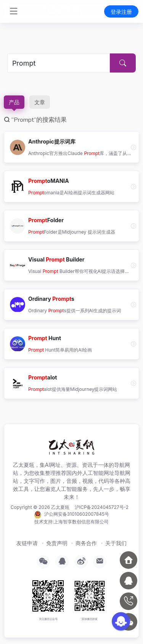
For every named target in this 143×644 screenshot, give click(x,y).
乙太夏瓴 (60, 507)
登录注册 (121, 12)
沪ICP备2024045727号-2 (102, 507)
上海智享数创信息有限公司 (81, 522)
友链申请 (27, 543)
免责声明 (57, 543)
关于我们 (116, 543)
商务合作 (86, 543)
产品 (14, 102)
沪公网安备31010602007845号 (71, 515)
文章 (40, 102)
